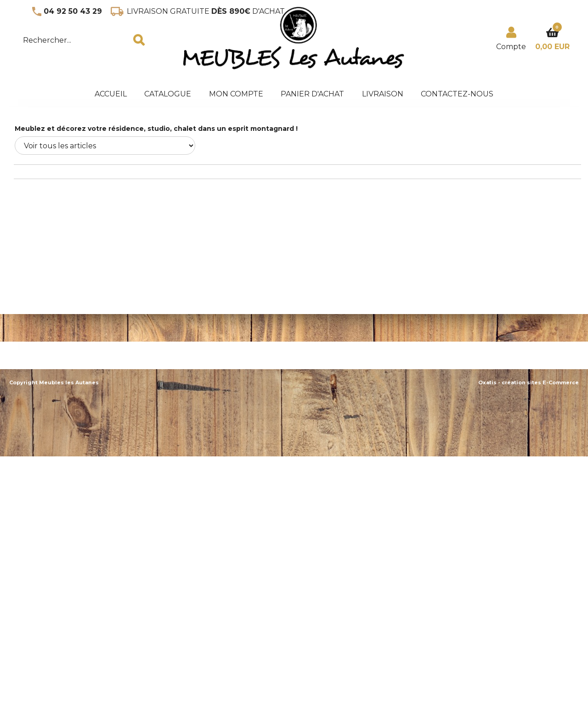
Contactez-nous (457, 94)
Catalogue (168, 94)
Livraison (383, 94)
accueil (111, 94)
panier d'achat (312, 94)
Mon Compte (236, 94)
